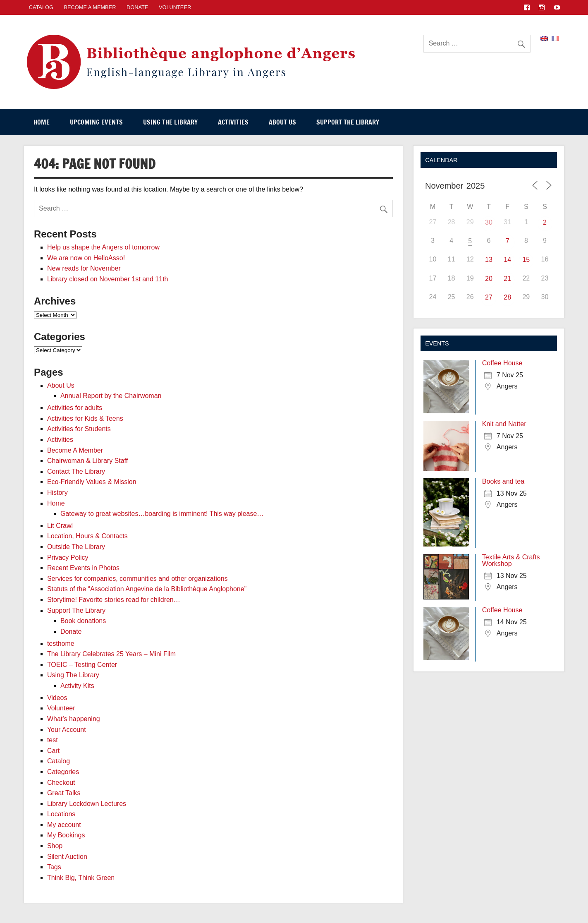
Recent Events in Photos (83, 568)
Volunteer (175, 7)
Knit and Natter (504, 424)
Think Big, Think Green (81, 878)
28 (507, 297)
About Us (282, 122)
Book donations (83, 621)
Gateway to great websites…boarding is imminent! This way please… (162, 514)
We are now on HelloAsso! (86, 258)
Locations (61, 814)
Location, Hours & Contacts (87, 536)
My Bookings (66, 835)
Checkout (61, 783)
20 (489, 279)
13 (489, 260)
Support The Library (348, 122)
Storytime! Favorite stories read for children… (114, 600)
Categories (63, 772)
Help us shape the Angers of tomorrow (103, 247)
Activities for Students (79, 429)
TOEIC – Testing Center (82, 665)
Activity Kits (77, 686)
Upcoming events (96, 122)
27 (489, 297)
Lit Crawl (60, 526)
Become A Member (90, 7)
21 (507, 279)
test (53, 740)
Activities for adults (75, 408)
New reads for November (84, 268)
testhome (61, 644)
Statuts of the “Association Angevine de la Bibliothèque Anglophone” (147, 589)
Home (42, 122)
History (57, 493)
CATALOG (41, 7)
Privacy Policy (68, 557)
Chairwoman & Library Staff (87, 461)
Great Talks (64, 793)
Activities (233, 122)
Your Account (67, 730)
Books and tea (503, 481)
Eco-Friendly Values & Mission (92, 482)
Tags (54, 867)
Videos (57, 698)
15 (526, 260)
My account (64, 825)
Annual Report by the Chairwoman (111, 396)
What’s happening (74, 719)
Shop (55, 846)
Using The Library (170, 122)
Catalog (59, 761)
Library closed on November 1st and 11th (108, 279)
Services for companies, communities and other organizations (137, 579)
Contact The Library (76, 471)
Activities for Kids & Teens (85, 418)
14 (507, 260)
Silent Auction (67, 857)
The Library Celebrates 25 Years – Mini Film (111, 654)
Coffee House (502, 363)
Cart (53, 751)
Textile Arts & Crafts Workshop (511, 560)
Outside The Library (76, 547)
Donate (137, 7)
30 (489, 222)
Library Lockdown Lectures (87, 804)
